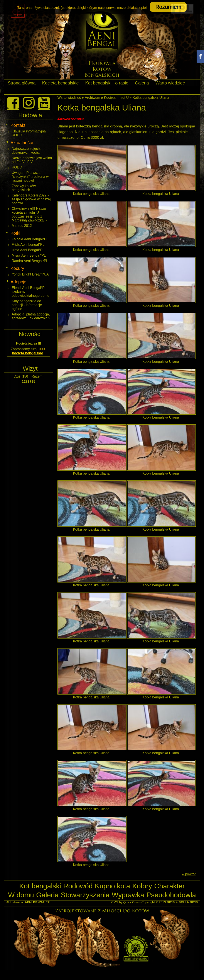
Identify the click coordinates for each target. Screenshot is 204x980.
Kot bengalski (40, 886)
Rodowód (78, 886)
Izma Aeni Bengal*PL (28, 250)
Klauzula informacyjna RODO (29, 133)
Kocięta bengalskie (61, 83)
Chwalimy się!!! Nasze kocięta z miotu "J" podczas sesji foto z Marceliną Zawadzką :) (29, 214)
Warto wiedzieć (170, 83)
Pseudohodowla (171, 895)
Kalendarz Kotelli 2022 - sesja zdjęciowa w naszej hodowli (31, 199)
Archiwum (93, 98)
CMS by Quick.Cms (125, 902)
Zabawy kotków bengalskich (24, 188)
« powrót (189, 874)
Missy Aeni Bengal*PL (29, 255)
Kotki (15, 233)
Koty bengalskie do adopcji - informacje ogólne (27, 305)
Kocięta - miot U (116, 98)
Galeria (142, 83)
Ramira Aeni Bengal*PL (30, 261)
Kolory (142, 886)
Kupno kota (113, 886)
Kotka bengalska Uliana (151, 98)
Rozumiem (168, 7)
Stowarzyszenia (85, 895)
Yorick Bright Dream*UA (30, 274)
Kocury (17, 268)
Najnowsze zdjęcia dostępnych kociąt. (26, 151)
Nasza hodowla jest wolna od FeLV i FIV (32, 160)
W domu (21, 895)
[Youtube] (44, 103)
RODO (17, 167)
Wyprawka (128, 895)
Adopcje (18, 282)
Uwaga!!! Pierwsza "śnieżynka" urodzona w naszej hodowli (30, 177)
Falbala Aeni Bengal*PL (30, 239)
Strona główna (22, 83)
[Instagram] (29, 103)
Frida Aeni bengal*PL (28, 245)
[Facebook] (13, 103)
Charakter (169, 886)
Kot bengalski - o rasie (107, 83)
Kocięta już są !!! (29, 343)
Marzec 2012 (22, 226)
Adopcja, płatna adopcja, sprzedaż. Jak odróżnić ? (31, 316)
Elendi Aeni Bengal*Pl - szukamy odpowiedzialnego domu (31, 292)
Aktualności (22, 143)
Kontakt (18, 125)
